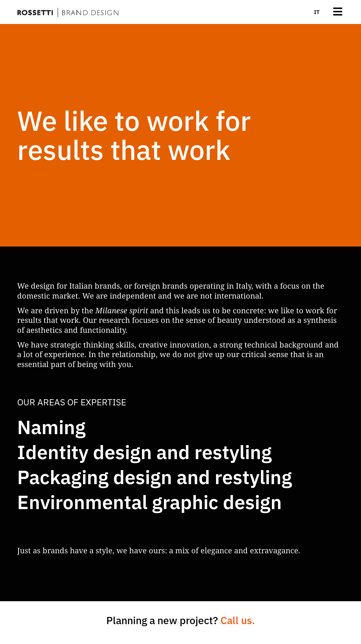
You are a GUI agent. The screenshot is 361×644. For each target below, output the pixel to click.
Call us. (238, 620)
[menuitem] (317, 12)
